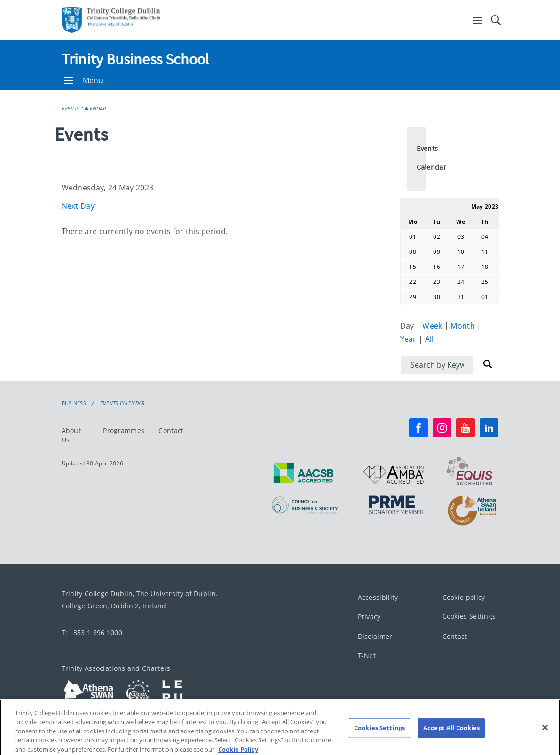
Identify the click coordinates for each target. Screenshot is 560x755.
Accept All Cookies (451, 733)
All (430, 339)
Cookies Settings (469, 616)
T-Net (367, 656)
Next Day (78, 206)
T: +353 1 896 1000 (92, 633)
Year (410, 339)
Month (464, 326)
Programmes (124, 430)
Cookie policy (464, 597)
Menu (84, 80)
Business (74, 403)
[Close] (545, 733)
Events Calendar (84, 108)
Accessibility (378, 597)
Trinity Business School (135, 59)
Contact (171, 430)
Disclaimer (375, 636)
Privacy (369, 617)
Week (433, 326)
